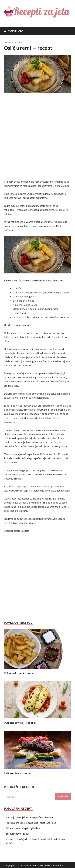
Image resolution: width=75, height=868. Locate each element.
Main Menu (15, 31)
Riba (20, 42)
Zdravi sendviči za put (17, 834)
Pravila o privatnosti (54, 866)
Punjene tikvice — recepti (20, 723)
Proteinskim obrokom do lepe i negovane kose (31, 823)
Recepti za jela (36, 866)
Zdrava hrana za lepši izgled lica (23, 828)
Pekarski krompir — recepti (21, 673)
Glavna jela (10, 42)
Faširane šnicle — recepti (19, 773)
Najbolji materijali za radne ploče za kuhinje (29, 817)
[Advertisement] (37, 137)
